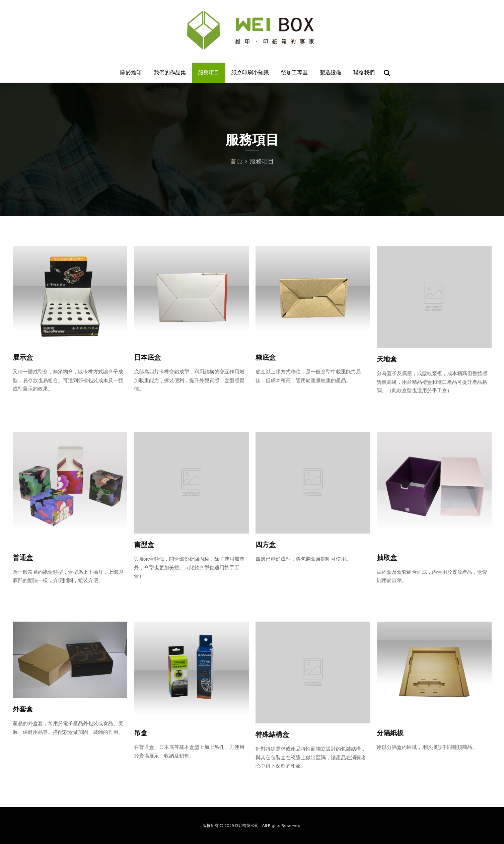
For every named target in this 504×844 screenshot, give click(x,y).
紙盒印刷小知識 (250, 73)
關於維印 (131, 73)
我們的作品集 (170, 73)
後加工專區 (294, 73)
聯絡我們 (364, 73)
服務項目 (209, 73)
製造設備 (331, 73)
